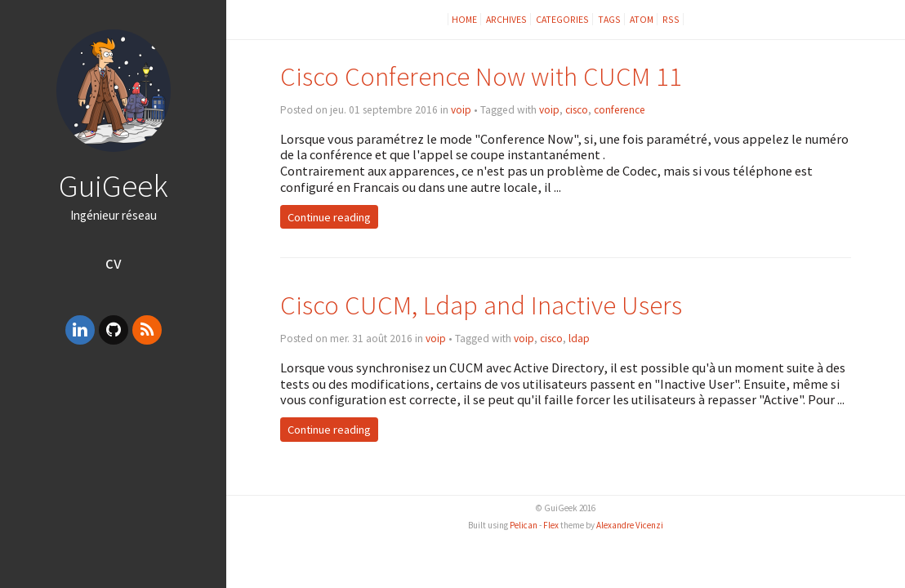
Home (464, 19)
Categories (562, 19)
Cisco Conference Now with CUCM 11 (481, 76)
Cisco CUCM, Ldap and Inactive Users (481, 305)
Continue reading (329, 216)
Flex (551, 525)
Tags (609, 19)
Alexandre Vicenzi (630, 525)
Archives (506, 19)
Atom (642, 19)
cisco (577, 110)
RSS (671, 19)
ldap (579, 339)
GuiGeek (114, 185)
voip (461, 110)
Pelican (524, 525)
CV (114, 263)
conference (620, 110)
